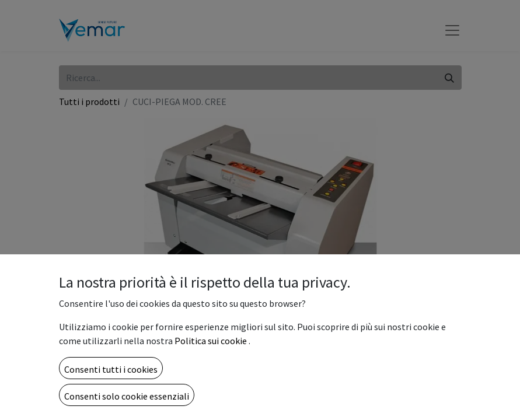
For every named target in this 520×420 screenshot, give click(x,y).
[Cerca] (449, 78)
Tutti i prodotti (89, 101)
